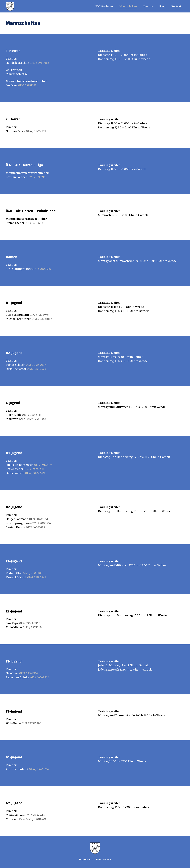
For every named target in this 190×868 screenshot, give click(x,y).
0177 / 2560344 (37, 419)
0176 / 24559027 (36, 365)
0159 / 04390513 (39, 519)
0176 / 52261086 (42, 319)
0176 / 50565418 (34, 815)
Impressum (86, 860)
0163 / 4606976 (35, 223)
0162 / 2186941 (37, 577)
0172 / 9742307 (29, 673)
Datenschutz (104, 860)
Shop (162, 6)
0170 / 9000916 (41, 269)
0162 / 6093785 (35, 527)
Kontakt (176, 6)
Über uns (148, 6)
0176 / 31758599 (35, 473)
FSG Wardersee (104, 6)
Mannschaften (128, 6)
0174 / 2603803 (33, 573)
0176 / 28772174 (33, 627)
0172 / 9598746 (40, 677)
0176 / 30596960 (30, 623)
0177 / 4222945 (39, 315)
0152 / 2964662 (39, 63)
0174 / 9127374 (43, 465)
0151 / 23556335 (32, 415)
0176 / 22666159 (39, 769)
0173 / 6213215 (36, 177)
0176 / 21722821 (36, 131)
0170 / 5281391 (27, 85)
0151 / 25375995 (31, 723)
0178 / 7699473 (36, 369)
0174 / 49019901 (36, 819)
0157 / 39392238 (34, 469)
